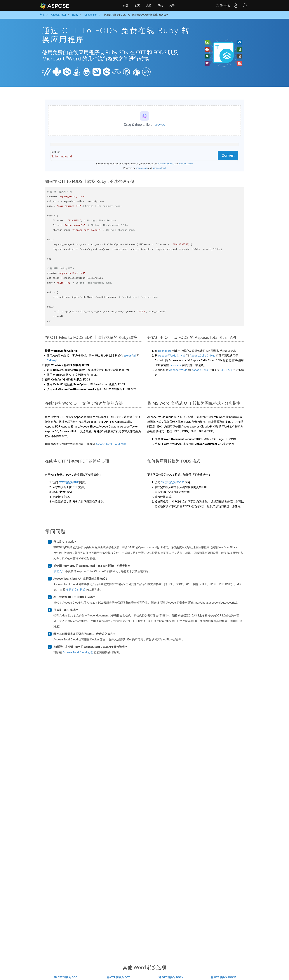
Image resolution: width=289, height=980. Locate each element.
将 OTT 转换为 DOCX (171, 977)
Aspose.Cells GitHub (202, 356)
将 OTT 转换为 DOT (118, 977)
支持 (149, 6)
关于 (172, 6)
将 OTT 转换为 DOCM (223, 977)
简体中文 (223, 6)
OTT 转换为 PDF (69, 482)
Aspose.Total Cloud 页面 (111, 444)
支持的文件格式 (76, 590)
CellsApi (52, 360)
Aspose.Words (178, 370)
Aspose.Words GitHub (172, 356)
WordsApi (130, 356)
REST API (226, 370)
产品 (126, 6)
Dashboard (165, 351)
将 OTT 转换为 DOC (66, 977)
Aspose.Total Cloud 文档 (78, 652)
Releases (175, 365)
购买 (137, 6)
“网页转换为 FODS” (173, 482)
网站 (160, 6)
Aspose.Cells (200, 370)
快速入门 (59, 571)
